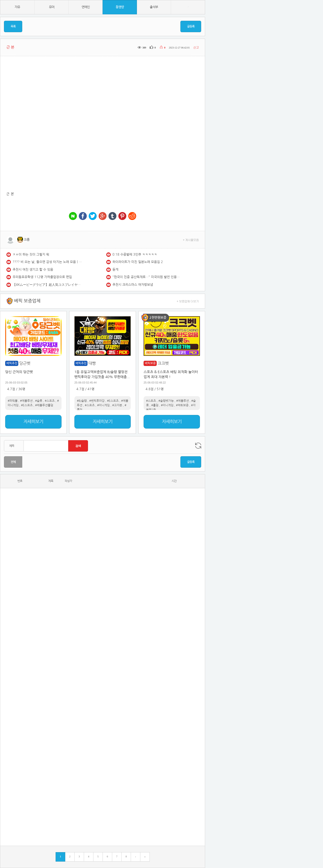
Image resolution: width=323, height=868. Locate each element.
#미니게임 (103, 405)
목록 (13, 26)
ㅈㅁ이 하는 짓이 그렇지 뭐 (31, 254)
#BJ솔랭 (82, 401)
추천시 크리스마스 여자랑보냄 (133, 285)
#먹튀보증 (182, 405)
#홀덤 (155, 405)
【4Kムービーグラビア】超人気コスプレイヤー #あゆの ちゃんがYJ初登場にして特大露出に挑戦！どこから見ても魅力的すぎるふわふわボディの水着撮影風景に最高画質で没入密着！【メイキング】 (47, 285)
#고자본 (117, 405)
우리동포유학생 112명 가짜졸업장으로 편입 (42, 277)
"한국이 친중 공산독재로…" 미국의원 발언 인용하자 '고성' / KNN (147, 277)
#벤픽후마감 (97, 401)
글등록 (191, 26)
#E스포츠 (27, 405)
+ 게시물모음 (191, 240)
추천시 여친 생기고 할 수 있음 (33, 270)
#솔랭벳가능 (166, 401)
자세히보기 (33, 422)
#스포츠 (50, 401)
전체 (13, 462)
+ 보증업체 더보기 (188, 301)
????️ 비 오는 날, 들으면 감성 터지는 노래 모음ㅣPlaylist (47, 262)
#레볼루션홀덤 (44, 405)
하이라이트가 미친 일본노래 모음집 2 (138, 262)
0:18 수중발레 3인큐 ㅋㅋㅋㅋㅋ (135, 254)
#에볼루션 (26, 401)
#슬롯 (39, 401)
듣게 (115, 270)
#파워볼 (13, 401)
